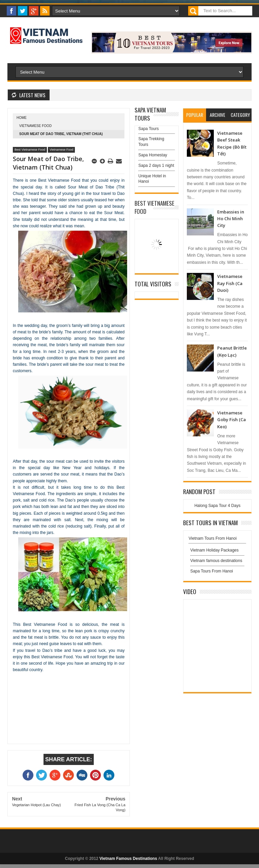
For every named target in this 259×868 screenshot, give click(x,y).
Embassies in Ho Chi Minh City (231, 219)
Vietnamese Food (35, 126)
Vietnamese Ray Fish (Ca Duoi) (230, 283)
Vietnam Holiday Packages (217, 552)
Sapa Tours (149, 129)
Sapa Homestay (153, 155)
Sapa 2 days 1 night (156, 165)
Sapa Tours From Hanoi (212, 571)
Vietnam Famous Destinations (128, 859)
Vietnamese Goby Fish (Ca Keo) (232, 420)
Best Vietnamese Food (30, 150)
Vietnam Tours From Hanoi (212, 538)
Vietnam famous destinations (216, 561)
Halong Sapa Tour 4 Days (217, 506)
